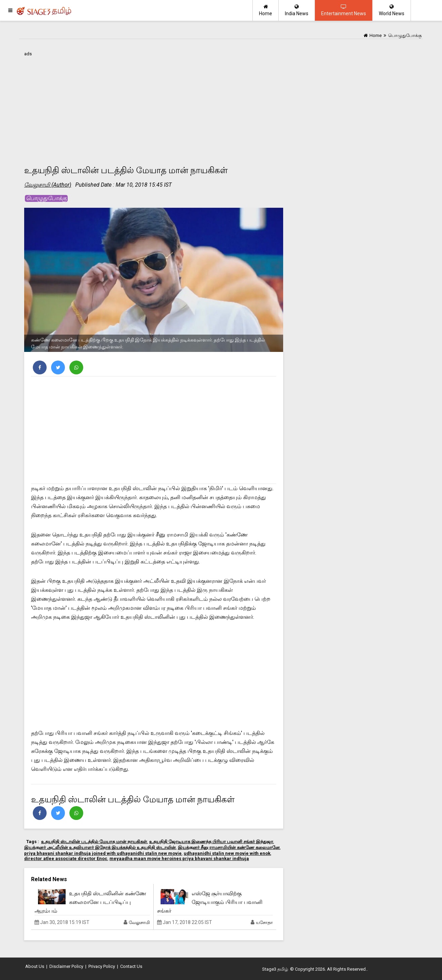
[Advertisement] (154, 107)
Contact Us (131, 966)
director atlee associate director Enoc (66, 858)
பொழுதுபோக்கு (46, 198)
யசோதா (264, 922)
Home (266, 10)
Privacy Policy (102, 966)
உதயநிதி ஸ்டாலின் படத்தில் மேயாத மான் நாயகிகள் (94, 842)
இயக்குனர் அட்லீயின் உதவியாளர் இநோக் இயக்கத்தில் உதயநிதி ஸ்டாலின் (100, 847)
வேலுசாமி (139, 922)
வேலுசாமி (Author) (48, 185)
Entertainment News (344, 10)
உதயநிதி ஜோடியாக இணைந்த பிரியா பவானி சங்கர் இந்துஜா (211, 842)
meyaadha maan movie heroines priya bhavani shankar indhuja (179, 858)
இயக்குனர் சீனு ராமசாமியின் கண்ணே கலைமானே (229, 847)
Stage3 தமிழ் (275, 969)
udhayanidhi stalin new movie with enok (227, 853)
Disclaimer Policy (66, 966)
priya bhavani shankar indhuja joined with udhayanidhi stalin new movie (103, 853)
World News (392, 10)
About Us (35, 966)
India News (297, 10)
